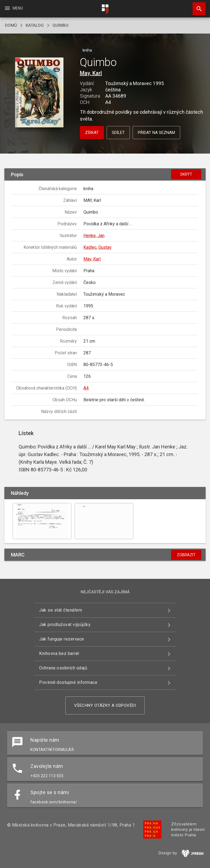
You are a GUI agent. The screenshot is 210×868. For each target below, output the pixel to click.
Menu (14, 8)
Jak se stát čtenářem (61, 610)
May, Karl (91, 73)
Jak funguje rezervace (62, 639)
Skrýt (186, 174)
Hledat (197, 6)
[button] (39, 93)
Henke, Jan (94, 236)
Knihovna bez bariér (59, 653)
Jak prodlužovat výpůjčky (65, 625)
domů (11, 25)
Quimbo (61, 25)
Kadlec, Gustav (97, 247)
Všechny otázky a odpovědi (105, 705)
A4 (86, 388)
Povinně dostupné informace (68, 682)
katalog (35, 25)
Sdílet (118, 133)
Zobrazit (186, 555)
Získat (92, 133)
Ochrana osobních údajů (63, 668)
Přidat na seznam (156, 133)
